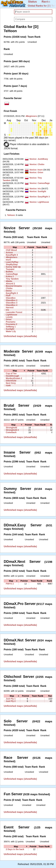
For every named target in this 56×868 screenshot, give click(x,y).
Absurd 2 (10, 284)
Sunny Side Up (13, 267)
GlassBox (11, 298)
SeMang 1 (11, 327)
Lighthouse (43, 202)
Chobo (41, 164)
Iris (39, 189)
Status (32, 2)
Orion (40, 172)
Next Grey (11, 383)
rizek (8, 385)
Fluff (8, 296)
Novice (33, 159)
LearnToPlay (12, 262)
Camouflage (44, 183)
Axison (9, 252)
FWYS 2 (10, 584)
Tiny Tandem (12, 279)
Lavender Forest (14, 312)
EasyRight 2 (12, 293)
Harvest (10, 307)
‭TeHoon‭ (11, 215)
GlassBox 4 (12, 305)
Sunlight (42, 191)
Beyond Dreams (14, 286)
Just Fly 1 (11, 699)
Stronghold (11, 428)
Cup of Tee (11, 373)
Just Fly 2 (11, 701)
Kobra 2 (10, 276)
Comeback (11, 432)
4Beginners (31, 116)
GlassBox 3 (12, 303)
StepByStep (12, 264)
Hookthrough (12, 376)
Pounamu (11, 322)
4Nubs (9, 281)
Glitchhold (11, 381)
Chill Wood (11, 250)
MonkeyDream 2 (14, 378)
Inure (40, 170)
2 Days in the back (15, 849)
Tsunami (10, 269)
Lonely (9, 317)
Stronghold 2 (12, 430)
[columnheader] (15, 247)
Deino (9, 291)
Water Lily (11, 331)
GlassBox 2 (12, 300)
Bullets (9, 272)
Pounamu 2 (11, 324)
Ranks (46, 2)
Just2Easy (43, 159)
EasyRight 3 (44, 197)
